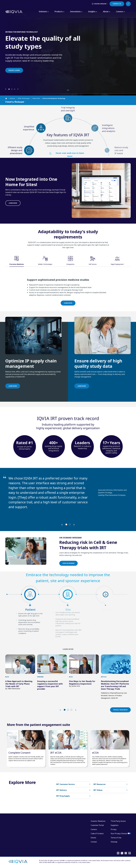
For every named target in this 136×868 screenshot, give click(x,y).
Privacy (114, 829)
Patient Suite (36, 98)
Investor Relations (98, 821)
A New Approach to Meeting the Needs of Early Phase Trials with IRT (19, 684)
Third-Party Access (118, 821)
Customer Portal (97, 825)
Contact (94, 842)
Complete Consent (19, 753)
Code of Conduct (97, 834)
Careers (94, 829)
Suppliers (115, 825)
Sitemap (114, 842)
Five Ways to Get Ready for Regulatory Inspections (82, 682)
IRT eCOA (56, 753)
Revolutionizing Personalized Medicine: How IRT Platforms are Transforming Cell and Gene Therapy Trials (115, 685)
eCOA (95, 753)
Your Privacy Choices (119, 834)
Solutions (12, 98)
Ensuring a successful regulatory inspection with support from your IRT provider (50, 685)
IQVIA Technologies (24, 98)
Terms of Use (116, 838)
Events (93, 838)
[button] (6, 89)
